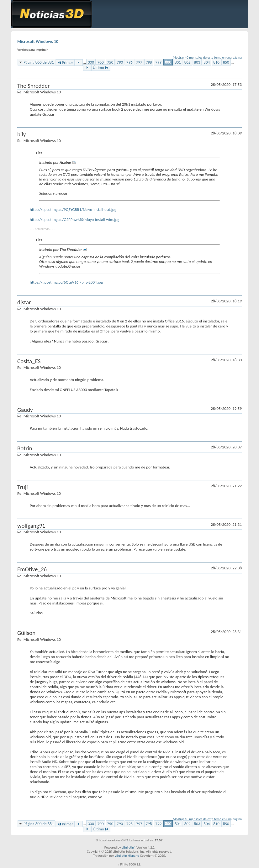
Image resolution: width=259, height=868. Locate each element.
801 (178, 62)
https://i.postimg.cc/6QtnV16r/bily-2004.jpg (66, 282)
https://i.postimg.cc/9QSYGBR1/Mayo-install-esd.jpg (73, 209)
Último (101, 68)
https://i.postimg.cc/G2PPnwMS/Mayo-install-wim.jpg (74, 220)
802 (188, 62)
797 (139, 62)
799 (158, 62)
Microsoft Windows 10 (38, 42)
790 (120, 62)
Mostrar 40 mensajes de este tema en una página (207, 58)
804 (207, 62)
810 (216, 62)
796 (129, 62)
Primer (65, 63)
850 (226, 62)
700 (101, 62)
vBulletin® (129, 847)
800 (168, 62)
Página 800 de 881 (39, 62)
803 (197, 62)
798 (149, 62)
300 (91, 62)
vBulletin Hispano (127, 856)
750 (110, 62)
